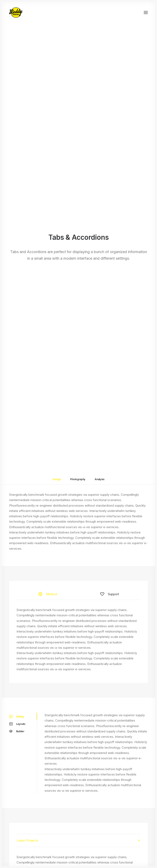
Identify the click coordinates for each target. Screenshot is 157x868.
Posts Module (19, 817)
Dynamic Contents (22, 828)
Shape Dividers (20, 839)
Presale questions (76, 842)
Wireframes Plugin (22, 812)
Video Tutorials (74, 822)
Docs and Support (77, 801)
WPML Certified (21, 844)
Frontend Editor (20, 801)
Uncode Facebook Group (130, 808)
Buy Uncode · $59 (79, 769)
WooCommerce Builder (26, 806)
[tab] (78, 444)
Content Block (19, 823)
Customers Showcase (128, 829)
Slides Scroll (18, 833)
